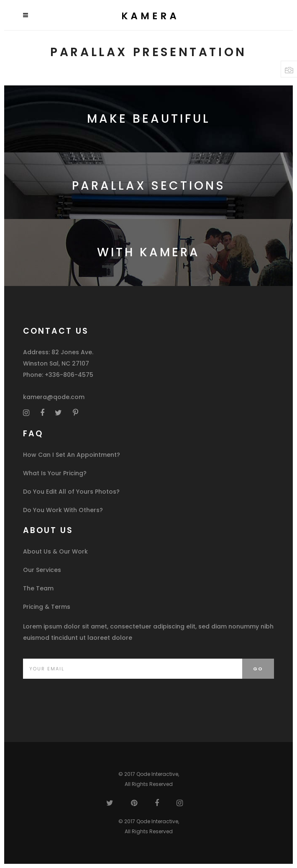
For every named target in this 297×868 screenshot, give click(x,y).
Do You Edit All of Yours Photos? (71, 492)
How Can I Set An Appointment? (72, 455)
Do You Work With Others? (63, 510)
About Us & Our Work (55, 551)
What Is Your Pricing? (55, 473)
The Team (38, 588)
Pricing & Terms (47, 607)
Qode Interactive (157, 774)
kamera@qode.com (54, 397)
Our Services (42, 570)
